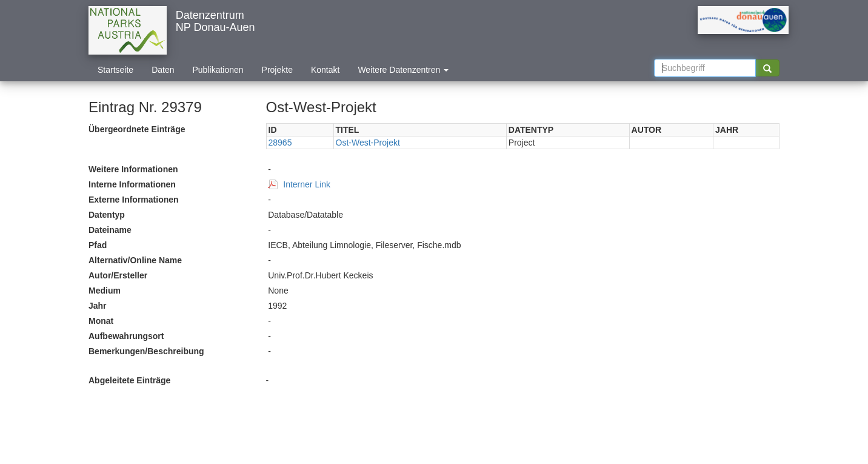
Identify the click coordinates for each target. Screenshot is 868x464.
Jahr (98, 306)
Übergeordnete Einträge (137, 129)
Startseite (115, 70)
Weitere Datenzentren (403, 70)
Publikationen (218, 70)
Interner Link (307, 184)
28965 (280, 143)
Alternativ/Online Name (135, 260)
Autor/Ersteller (118, 275)
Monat (101, 321)
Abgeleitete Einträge (129, 380)
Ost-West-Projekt (368, 143)
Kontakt (325, 70)
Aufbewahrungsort (126, 336)
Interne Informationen (132, 184)
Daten (163, 70)
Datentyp (107, 215)
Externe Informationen (134, 200)
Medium (105, 291)
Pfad (98, 245)
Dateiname (110, 230)
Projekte (277, 70)
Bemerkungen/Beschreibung (146, 351)
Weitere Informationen (133, 169)
